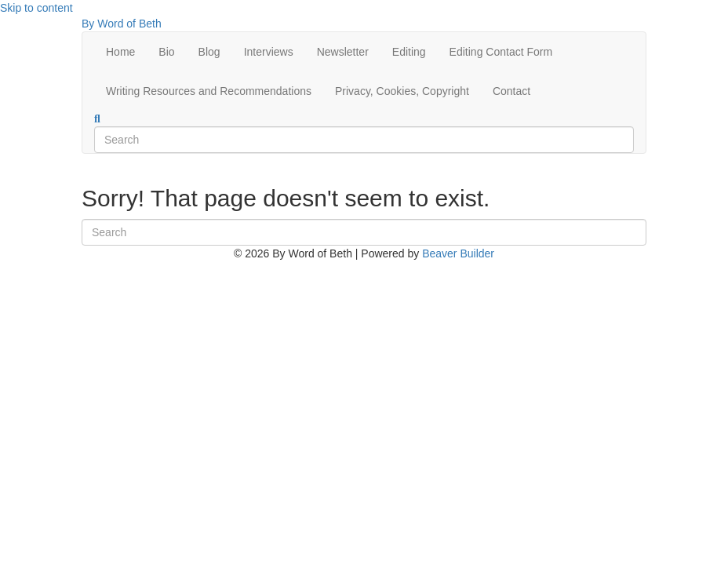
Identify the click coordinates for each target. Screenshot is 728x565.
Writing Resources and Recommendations (209, 91)
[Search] (97, 119)
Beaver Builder (458, 253)
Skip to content (36, 8)
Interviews (269, 52)
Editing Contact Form (501, 52)
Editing (409, 52)
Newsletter (343, 52)
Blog (209, 52)
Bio (166, 52)
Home (120, 52)
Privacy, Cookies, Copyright (402, 91)
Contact (511, 91)
